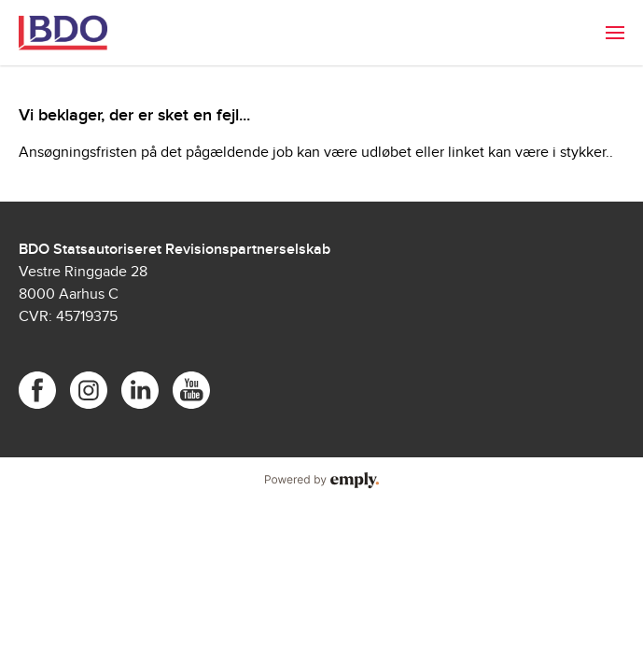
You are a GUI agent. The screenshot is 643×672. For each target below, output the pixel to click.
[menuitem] (615, 33)
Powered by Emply (321, 481)
